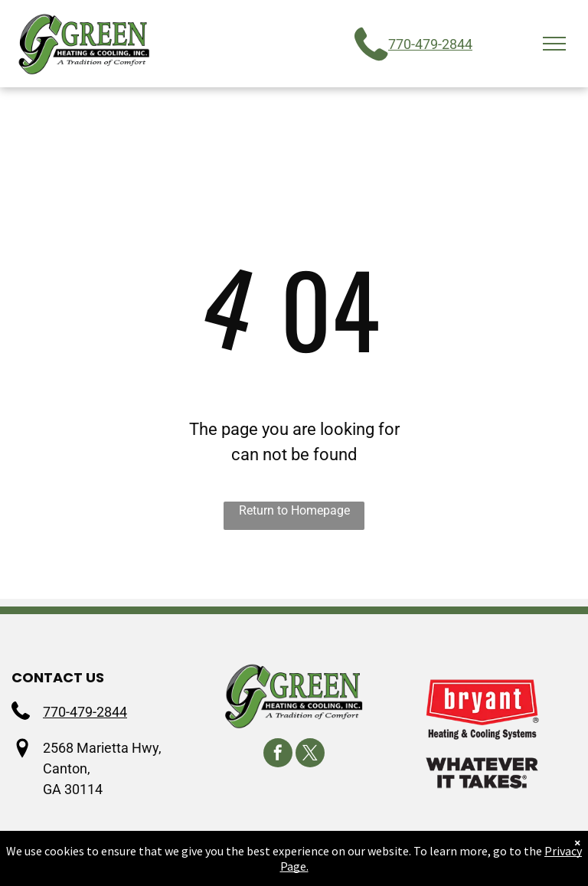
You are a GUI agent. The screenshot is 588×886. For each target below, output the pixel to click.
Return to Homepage (294, 510)
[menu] (554, 44)
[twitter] (310, 755)
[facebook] (278, 755)
